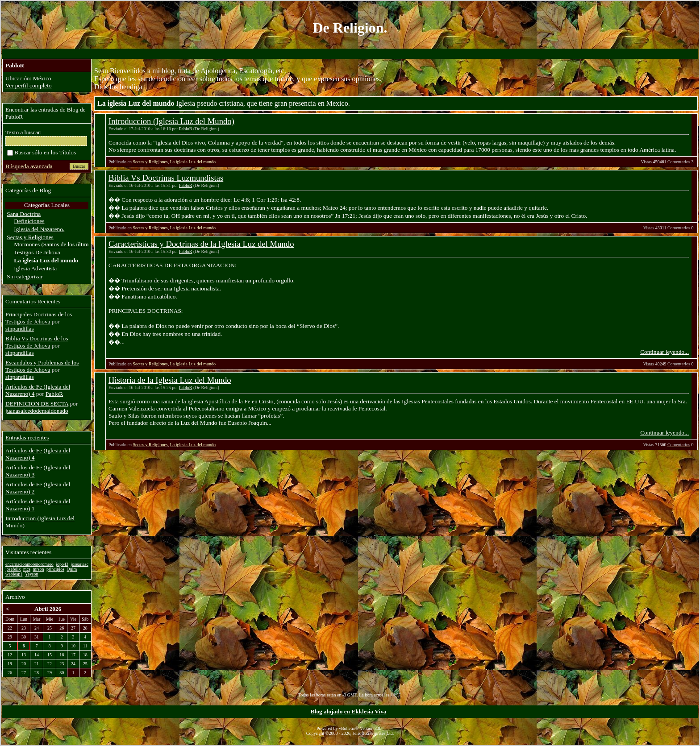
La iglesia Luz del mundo (193, 162)
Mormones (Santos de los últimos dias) (60, 244)
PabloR (185, 129)
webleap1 (14, 574)
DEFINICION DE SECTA (37, 404)
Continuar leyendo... (665, 352)
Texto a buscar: (23, 132)
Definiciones (29, 221)
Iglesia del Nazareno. (39, 229)
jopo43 (62, 564)
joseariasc (80, 564)
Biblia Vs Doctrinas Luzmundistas (166, 178)
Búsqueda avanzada (29, 166)
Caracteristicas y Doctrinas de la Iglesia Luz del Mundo (201, 244)
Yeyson (32, 574)
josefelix (13, 569)
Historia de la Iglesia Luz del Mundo (170, 380)
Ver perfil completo (29, 85)
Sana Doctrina (24, 214)
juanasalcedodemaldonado (37, 411)
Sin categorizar (25, 276)
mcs (27, 569)
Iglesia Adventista (35, 268)
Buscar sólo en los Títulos (42, 152)
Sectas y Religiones (150, 162)
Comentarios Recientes (33, 301)
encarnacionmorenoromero (29, 564)
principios (55, 569)
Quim (72, 569)
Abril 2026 (48, 609)
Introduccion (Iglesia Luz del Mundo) (171, 121)
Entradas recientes (27, 437)
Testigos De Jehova (37, 252)
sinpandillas (20, 329)
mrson (39, 569)
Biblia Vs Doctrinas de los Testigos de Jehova (37, 342)
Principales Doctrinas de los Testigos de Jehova (39, 318)
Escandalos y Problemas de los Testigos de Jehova (42, 366)
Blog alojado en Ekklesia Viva (349, 711)
